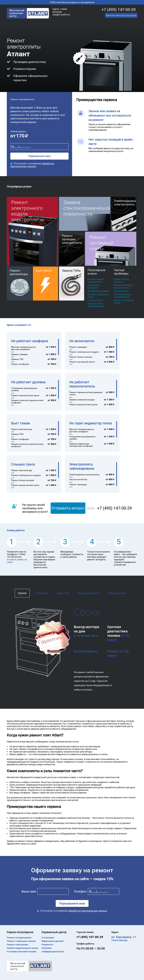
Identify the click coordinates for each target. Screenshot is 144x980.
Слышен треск (95, 300)
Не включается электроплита (96, 280)
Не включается (82, 341)
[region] (35, 352)
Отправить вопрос (68, 508)
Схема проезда (119, 940)
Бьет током (21, 423)
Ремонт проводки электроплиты (123, 286)
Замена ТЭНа (121, 291)
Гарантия (63, 593)
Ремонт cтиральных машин (21, 941)
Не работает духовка (98, 291)
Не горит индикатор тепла (98, 296)
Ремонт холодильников (19, 938)
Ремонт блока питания (121, 280)
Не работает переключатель (82, 384)
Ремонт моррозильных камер (22, 948)
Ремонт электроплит (18, 945)
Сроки (22, 593)
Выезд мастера (89, 593)
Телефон (80, 891)
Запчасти (42, 593)
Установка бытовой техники (21, 952)
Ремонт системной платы (124, 302)
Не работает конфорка (94, 286)
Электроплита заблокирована (96, 305)
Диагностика (117, 593)
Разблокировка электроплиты (122, 296)
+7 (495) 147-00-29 (119, 10)
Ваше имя (29, 891)
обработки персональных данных (32, 165)
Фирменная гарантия (52, 941)
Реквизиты (47, 945)
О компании (48, 938)
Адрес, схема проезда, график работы (61, 12)
